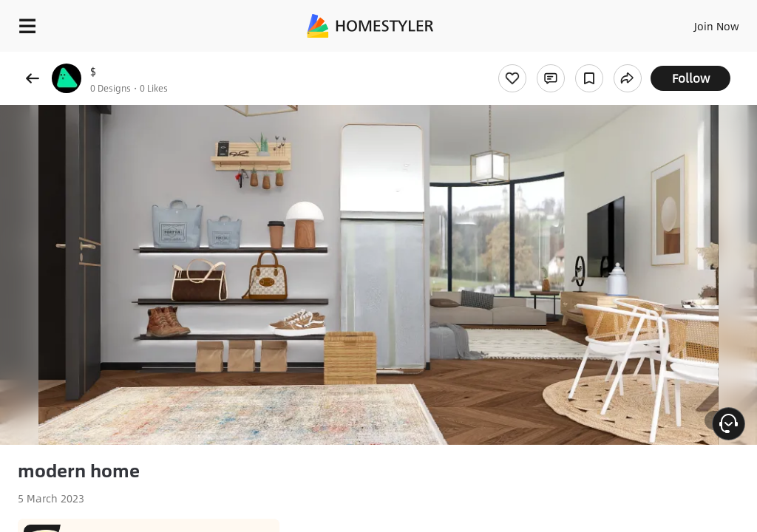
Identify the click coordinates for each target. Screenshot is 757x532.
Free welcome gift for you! (568, 59)
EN (697, 22)
